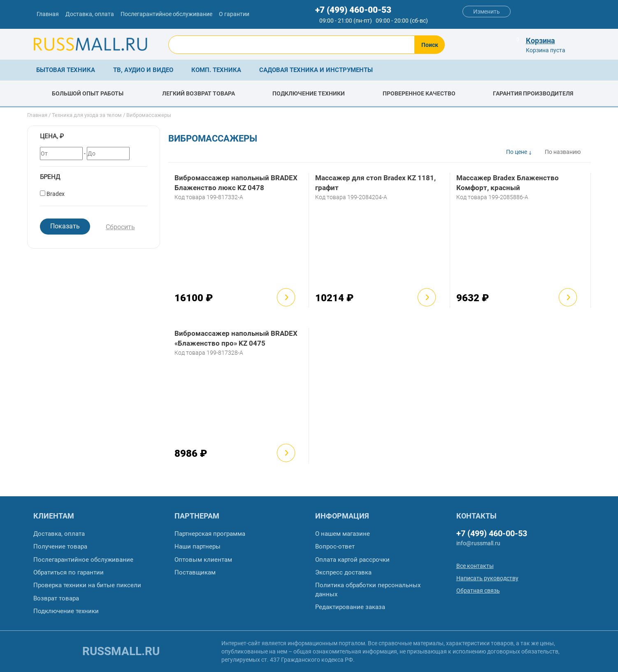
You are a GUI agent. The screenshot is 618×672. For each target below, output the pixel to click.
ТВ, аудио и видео (143, 70)
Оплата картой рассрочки (352, 560)
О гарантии (234, 14)
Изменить (487, 12)
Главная (48, 14)
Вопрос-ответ (335, 546)
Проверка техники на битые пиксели (87, 585)
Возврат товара (56, 598)
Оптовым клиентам (203, 560)
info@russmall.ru (478, 543)
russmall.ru (121, 651)
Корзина (540, 41)
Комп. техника (216, 70)
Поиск (430, 45)
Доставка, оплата (90, 14)
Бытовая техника (66, 70)
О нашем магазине (343, 534)
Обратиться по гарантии (69, 572)
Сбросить (120, 227)
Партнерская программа (210, 534)
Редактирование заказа (350, 607)
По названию (563, 152)
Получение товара (60, 546)
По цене (517, 152)
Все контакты (475, 566)
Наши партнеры (197, 546)
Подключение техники (66, 611)
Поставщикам (195, 572)
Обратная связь (478, 591)
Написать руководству (487, 578)
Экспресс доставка (343, 572)
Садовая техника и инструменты (316, 70)
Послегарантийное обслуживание (166, 14)
